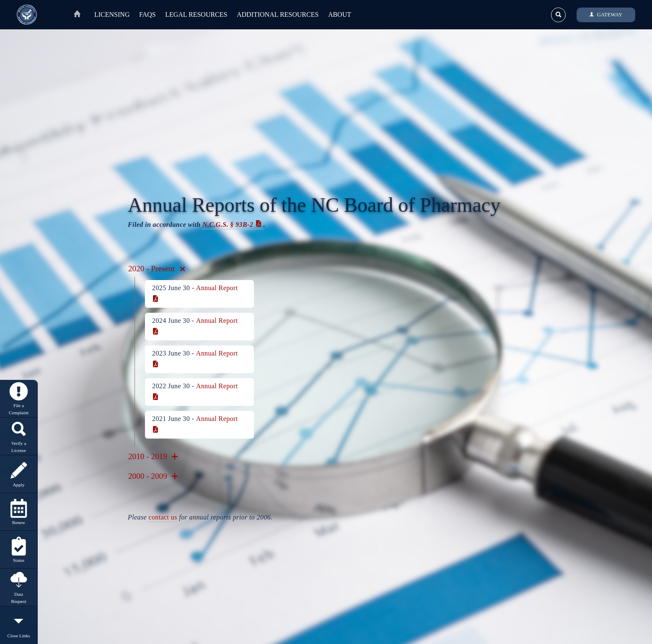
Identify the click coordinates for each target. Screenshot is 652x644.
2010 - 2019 (153, 456)
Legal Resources (196, 14)
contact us (163, 517)
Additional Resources (278, 14)
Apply (19, 474)
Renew (19, 512)
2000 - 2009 (153, 476)
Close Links (19, 625)
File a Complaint (19, 399)
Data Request (19, 587)
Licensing (112, 14)
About (340, 14)
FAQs (147, 14)
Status (19, 550)
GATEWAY (606, 15)
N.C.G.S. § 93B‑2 (228, 225)
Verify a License (19, 436)
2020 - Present (157, 269)
